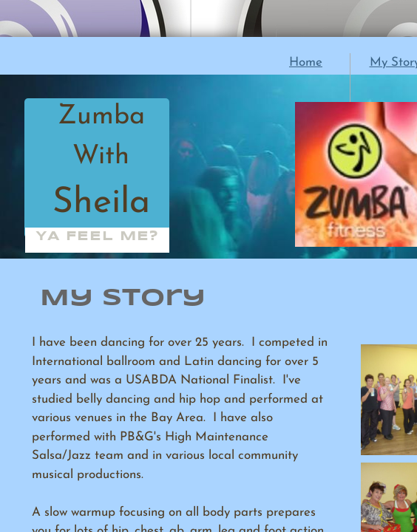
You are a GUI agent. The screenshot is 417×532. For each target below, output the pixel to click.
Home (306, 62)
